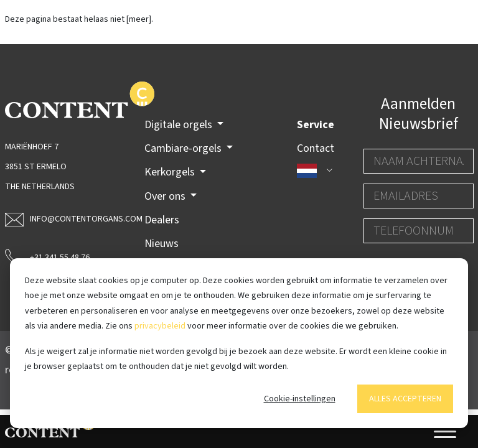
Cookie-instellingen (300, 399)
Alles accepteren (405, 399)
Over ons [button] (166, 196)
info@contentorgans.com (60, 219)
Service (316, 125)
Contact (316, 148)
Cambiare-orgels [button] (184, 148)
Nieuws (162, 244)
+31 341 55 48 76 (47, 256)
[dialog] (239, 343)
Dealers (162, 220)
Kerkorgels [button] (171, 172)
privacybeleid (160, 326)
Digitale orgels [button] (180, 125)
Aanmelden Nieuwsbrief (419, 114)
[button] (316, 170)
